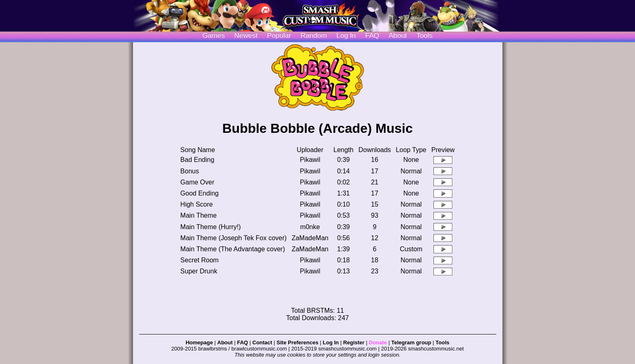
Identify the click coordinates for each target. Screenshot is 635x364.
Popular (279, 35)
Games (214, 35)
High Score (196, 204)
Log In (331, 342)
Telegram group (411, 342)
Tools (424, 35)
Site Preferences (298, 342)
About (398, 35)
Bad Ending (197, 160)
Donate (378, 342)
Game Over (197, 182)
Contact (262, 342)
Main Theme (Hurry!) (210, 227)
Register (354, 342)
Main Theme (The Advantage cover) (233, 249)
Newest (246, 35)
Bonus (189, 171)
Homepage (199, 342)
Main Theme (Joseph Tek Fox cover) (233, 238)
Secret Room (199, 260)
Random (314, 35)
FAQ (372, 35)
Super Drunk (199, 271)
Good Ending (199, 193)
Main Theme (198, 215)
